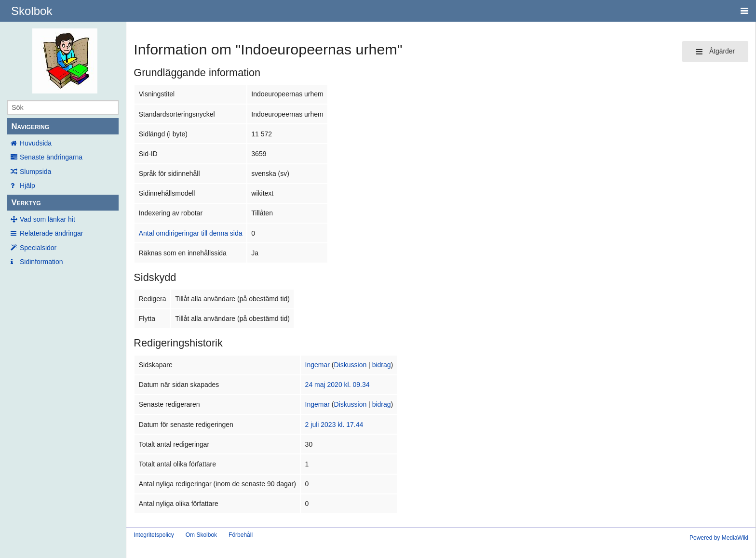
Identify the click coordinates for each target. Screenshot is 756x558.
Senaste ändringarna (51, 157)
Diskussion (351, 365)
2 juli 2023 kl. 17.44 (334, 425)
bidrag (382, 365)
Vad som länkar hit (47, 219)
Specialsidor (38, 248)
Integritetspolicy (154, 535)
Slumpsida (35, 172)
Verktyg (26, 203)
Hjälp (27, 186)
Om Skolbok (201, 535)
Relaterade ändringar (52, 233)
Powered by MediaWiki (719, 538)
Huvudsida (36, 143)
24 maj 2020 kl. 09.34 (337, 385)
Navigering (30, 126)
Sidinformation (41, 262)
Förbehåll (241, 535)
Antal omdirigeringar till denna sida (191, 233)
